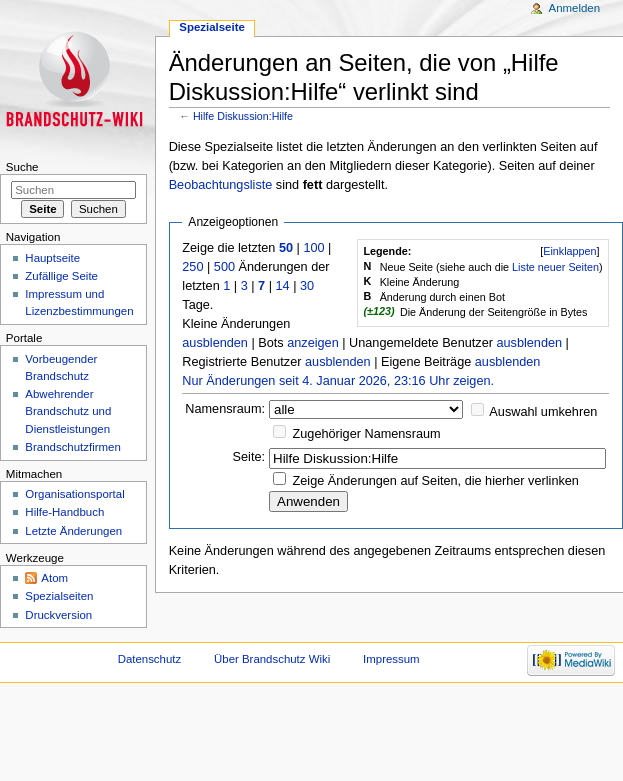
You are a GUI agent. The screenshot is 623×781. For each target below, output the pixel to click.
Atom (54, 578)
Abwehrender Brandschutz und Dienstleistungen (68, 411)
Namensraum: (225, 409)
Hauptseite (52, 258)
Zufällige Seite (61, 276)
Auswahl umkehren (543, 412)
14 (282, 286)
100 (313, 248)
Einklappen (569, 251)
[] (569, 251)
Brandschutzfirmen (72, 447)
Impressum (391, 659)
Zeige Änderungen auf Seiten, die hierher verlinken (436, 481)
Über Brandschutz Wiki (272, 659)
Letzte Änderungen (73, 531)
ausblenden (215, 343)
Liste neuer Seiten (555, 267)
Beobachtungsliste (221, 185)
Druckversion (58, 615)
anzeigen (313, 343)
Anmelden (575, 8)
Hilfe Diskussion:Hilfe (243, 116)
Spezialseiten (59, 596)
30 (307, 286)
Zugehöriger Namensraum (367, 434)
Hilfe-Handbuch (64, 512)
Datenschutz (150, 659)
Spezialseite (212, 27)
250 (192, 267)
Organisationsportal (74, 494)
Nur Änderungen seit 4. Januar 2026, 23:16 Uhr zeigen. (338, 381)
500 (224, 267)
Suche (22, 167)
